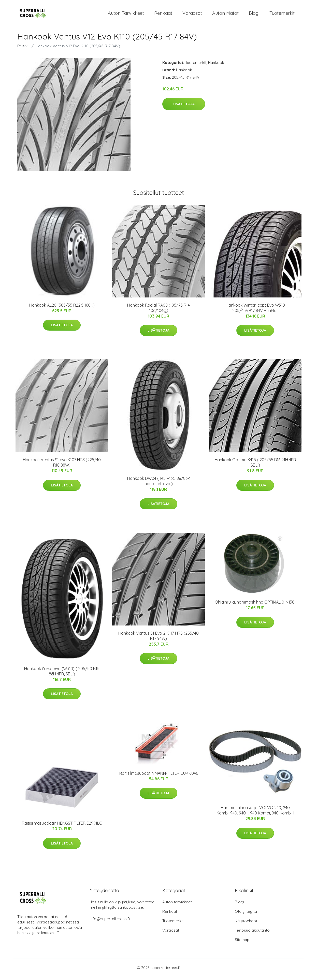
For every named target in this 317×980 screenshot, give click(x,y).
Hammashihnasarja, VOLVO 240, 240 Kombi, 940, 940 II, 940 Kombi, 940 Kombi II (255, 814)
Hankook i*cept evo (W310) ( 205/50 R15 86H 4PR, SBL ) (62, 675)
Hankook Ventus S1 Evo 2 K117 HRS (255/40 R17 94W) (158, 639)
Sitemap (242, 943)
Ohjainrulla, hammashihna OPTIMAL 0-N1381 (255, 606)
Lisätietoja (184, 107)
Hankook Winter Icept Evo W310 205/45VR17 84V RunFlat (255, 311)
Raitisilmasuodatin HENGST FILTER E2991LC (62, 827)
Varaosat (192, 15)
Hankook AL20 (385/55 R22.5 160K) (62, 309)
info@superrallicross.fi (110, 922)
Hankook (216, 66)
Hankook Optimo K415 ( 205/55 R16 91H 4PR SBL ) (255, 466)
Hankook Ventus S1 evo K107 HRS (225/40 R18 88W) (62, 466)
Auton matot (225, 15)
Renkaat (163, 15)
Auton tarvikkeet (126, 15)
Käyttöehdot (246, 924)
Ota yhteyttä (246, 915)
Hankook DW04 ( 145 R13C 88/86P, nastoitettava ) (159, 485)
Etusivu (23, 50)
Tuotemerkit (282, 15)
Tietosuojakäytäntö (252, 934)
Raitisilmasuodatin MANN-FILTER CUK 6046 (159, 777)
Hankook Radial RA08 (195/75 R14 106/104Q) (158, 311)
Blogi (254, 15)
